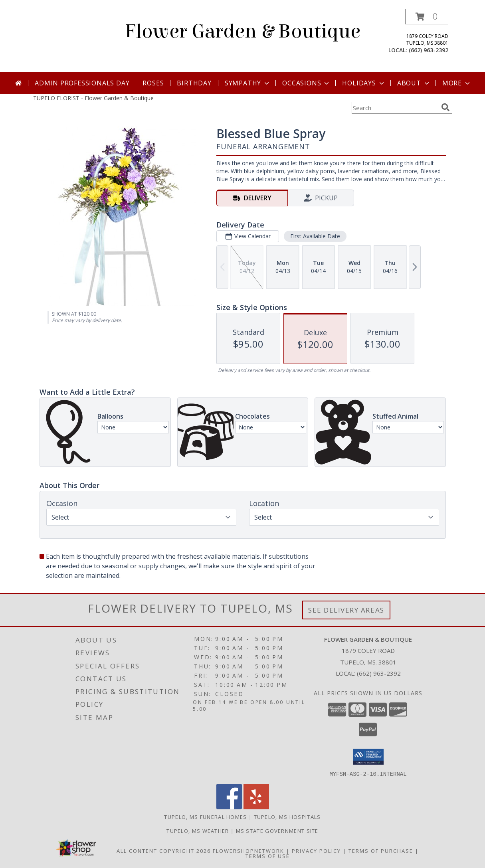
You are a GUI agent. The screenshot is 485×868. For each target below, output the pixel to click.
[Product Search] (395, 108)
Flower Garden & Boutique (243, 32)
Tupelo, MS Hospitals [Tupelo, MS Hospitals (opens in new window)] (287, 817)
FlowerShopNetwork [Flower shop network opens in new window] (248, 850)
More (457, 83)
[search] (445, 107)
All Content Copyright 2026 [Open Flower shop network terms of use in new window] (164, 850)
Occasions (306, 83)
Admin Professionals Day (82, 83)
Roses (153, 83)
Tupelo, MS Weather (198, 830)
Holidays (364, 83)
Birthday (194, 83)
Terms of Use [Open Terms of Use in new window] (268, 856)
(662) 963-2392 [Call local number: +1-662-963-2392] (429, 50)
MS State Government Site (277, 830)
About (414, 83)
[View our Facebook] (229, 807)
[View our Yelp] (256, 807)
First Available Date (315, 236)
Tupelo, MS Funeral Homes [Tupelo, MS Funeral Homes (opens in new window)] (205, 817)
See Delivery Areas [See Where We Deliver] (346, 610)
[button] (427, 17)
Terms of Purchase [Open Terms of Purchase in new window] (381, 850)
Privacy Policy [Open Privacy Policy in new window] (316, 850)
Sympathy (248, 83)
